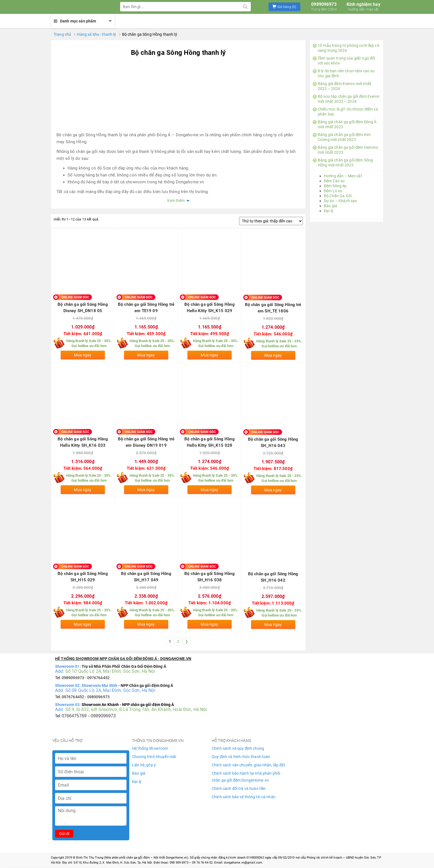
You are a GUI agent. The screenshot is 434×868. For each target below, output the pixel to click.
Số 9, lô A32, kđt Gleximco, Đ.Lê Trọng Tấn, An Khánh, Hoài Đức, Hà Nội (136, 709)
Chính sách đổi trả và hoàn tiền (239, 789)
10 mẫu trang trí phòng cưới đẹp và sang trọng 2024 (346, 48)
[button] (284, 7)
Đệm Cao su (334, 181)
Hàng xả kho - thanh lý (96, 34)
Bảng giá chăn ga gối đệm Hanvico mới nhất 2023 (345, 150)
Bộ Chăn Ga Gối (338, 196)
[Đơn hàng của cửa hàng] (271, 221)
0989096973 (324, 7)
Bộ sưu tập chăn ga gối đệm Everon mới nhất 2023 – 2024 (346, 99)
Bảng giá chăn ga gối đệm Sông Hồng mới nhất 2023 (343, 163)
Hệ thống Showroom (150, 748)
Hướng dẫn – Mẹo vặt (343, 176)
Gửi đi (64, 834)
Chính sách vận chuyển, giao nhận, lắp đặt (249, 765)
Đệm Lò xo (333, 191)
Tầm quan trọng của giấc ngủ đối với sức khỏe (344, 61)
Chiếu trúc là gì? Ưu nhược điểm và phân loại (345, 112)
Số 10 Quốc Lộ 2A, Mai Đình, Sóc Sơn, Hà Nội (110, 671)
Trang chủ (62, 34)
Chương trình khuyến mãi (154, 757)
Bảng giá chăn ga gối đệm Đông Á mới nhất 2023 (345, 124)
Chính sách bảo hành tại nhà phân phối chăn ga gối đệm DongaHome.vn (246, 777)
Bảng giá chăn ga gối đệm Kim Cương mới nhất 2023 (342, 137)
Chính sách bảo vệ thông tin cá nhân (244, 797)
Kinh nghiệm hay (363, 7)
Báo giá (330, 206)
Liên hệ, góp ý (144, 765)
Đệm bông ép (335, 186)
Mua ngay (83, 355)
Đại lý (329, 211)
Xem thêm (176, 201)
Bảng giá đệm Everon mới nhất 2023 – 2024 (342, 86)
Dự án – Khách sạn (340, 201)
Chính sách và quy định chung (238, 748)
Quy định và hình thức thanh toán (241, 757)
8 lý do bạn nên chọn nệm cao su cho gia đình (344, 73)
